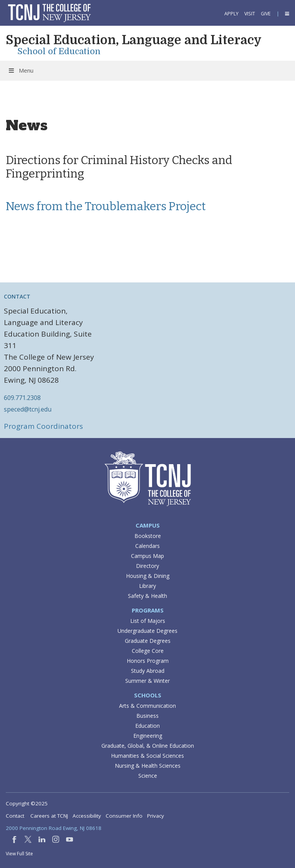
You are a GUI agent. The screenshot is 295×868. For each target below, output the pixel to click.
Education (147, 726)
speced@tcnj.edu (28, 409)
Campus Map (147, 556)
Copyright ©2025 (27, 803)
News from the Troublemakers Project (106, 206)
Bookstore (148, 536)
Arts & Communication (147, 706)
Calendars (147, 546)
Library (147, 586)
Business (147, 716)
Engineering (148, 736)
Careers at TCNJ (49, 816)
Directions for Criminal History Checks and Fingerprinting (119, 167)
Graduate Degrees (148, 641)
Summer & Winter (147, 681)
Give (266, 14)
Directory (147, 566)
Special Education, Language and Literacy (134, 40)
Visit (250, 14)
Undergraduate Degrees (147, 631)
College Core (148, 651)
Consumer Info (124, 816)
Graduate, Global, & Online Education (148, 746)
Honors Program (148, 661)
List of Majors (148, 621)
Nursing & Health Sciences (148, 766)
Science (148, 776)
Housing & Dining (148, 576)
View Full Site (19, 854)
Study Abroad (148, 671)
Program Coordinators (43, 426)
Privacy (156, 816)
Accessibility (87, 816)
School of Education (59, 51)
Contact (15, 816)
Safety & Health (147, 596)
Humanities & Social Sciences (147, 756)
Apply (231, 14)
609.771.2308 (22, 398)
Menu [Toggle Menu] (21, 70)
